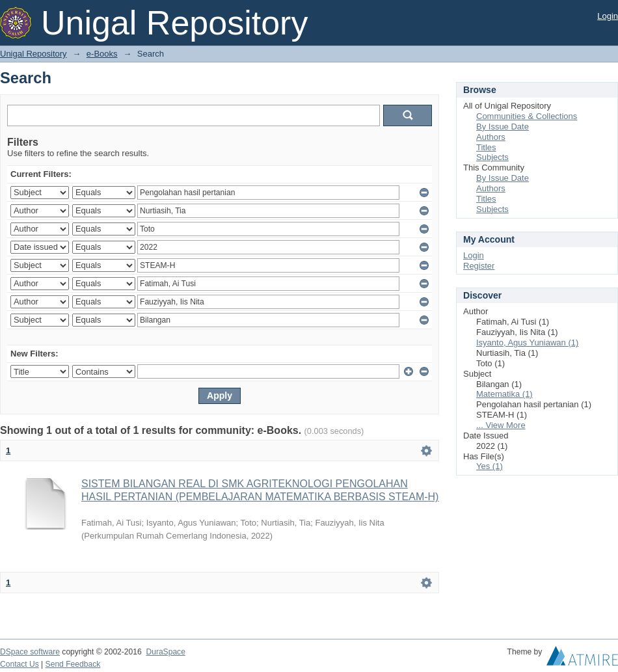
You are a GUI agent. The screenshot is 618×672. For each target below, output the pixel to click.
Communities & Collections (527, 116)
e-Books (102, 54)
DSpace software (30, 652)
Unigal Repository (34, 54)
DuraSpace (165, 652)
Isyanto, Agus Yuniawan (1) (527, 343)
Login (608, 16)
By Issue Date (503, 127)
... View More (501, 425)
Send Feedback (73, 664)
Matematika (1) (504, 394)
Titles (486, 147)
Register (479, 266)
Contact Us (20, 664)
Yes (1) (490, 466)
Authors (491, 137)
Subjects (492, 157)
